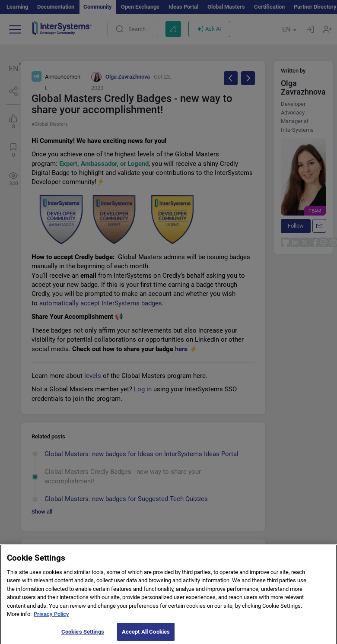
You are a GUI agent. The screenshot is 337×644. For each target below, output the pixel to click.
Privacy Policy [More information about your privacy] (51, 617)
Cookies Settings (83, 635)
